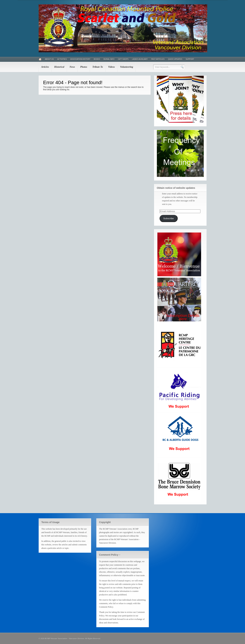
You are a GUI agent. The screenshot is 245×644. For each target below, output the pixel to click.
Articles (45, 67)
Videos (111, 67)
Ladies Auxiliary (140, 59)
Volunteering (127, 67)
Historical (59, 67)
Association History (80, 59)
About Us (49, 59)
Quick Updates (175, 59)
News (72, 67)
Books (97, 59)
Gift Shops (123, 59)
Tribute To (98, 67)
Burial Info (109, 59)
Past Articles (158, 59)
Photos (84, 67)
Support (190, 59)
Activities (62, 59)
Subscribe (168, 218)
